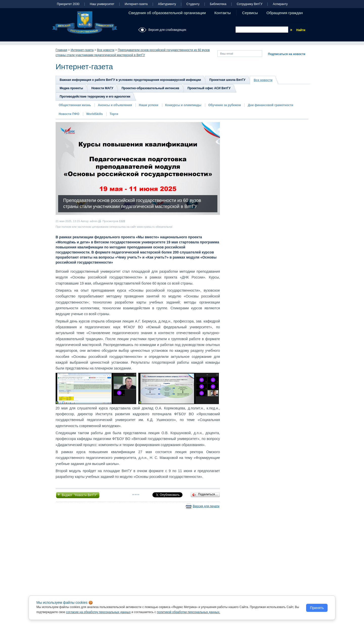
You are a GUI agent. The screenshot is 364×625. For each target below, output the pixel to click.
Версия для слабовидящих (167, 30)
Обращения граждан (285, 13)
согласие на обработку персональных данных (98, 612)
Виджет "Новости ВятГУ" (78, 495)
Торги (114, 114)
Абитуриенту (167, 4)
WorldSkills (94, 114)
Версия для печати (206, 506)
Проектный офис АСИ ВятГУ (209, 88)
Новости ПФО (69, 114)
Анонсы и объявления (115, 105)
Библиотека (218, 4)
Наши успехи (149, 105)
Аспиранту (280, 4)
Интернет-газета (136, 4)
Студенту (193, 4)
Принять (317, 608)
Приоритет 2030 (68, 4)
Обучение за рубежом (225, 105)
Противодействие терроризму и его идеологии (95, 97)
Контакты (223, 13)
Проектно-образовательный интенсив (150, 88)
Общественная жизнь (75, 105)
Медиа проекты (71, 88)
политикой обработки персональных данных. (188, 612)
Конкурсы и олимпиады (183, 105)
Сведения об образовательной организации (167, 13)
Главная (61, 50)
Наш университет (102, 4)
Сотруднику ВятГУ (249, 4)
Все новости (106, 50)
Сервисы (250, 13)
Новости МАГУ (102, 88)
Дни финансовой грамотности (270, 105)
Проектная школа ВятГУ (227, 80)
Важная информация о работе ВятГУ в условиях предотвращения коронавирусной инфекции (130, 80)
